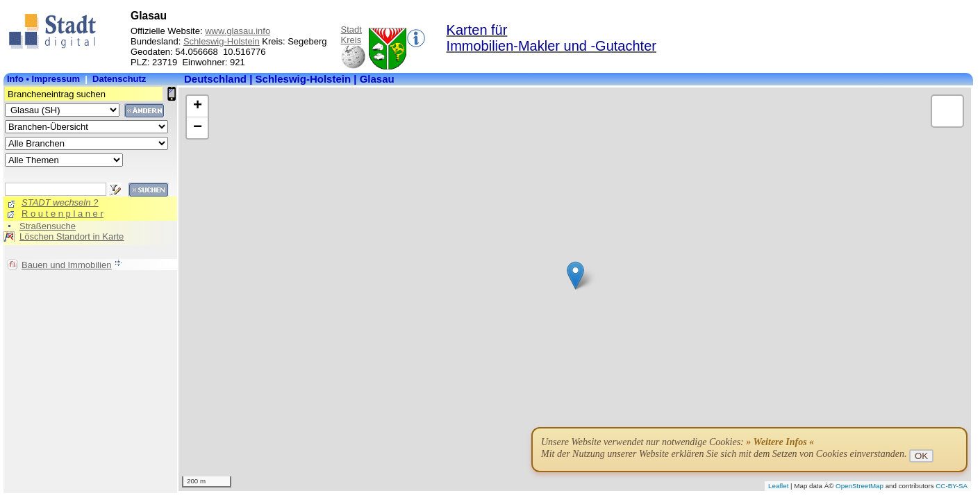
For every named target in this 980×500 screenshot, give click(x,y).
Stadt (351, 30)
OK (921, 456)
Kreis (351, 40)
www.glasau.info (238, 31)
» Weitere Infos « (780, 442)
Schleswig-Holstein (222, 41)
